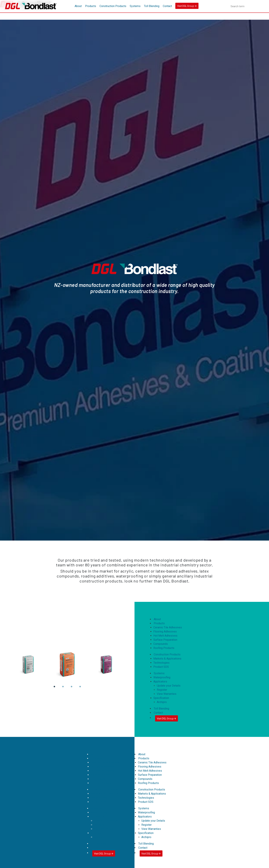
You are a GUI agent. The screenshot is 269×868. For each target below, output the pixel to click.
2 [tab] (63, 689)
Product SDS (161, 667)
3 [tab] (71, 689)
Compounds (161, 644)
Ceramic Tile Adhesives (168, 627)
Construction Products (113, 6)
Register (162, 690)
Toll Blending (152, 6)
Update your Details (169, 686)
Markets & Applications (167, 659)
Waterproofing (162, 677)
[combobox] (247, 6)
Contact (167, 6)
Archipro (162, 702)
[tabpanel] (67, 665)
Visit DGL (187, 6)
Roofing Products (164, 648)
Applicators (160, 682)
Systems (135, 6)
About (78, 6)
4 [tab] (80, 689)
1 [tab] (54, 689)
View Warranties (167, 694)
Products (91, 6)
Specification (161, 698)
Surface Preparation (165, 640)
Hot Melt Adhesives (165, 636)
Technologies (161, 663)
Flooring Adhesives (165, 632)
